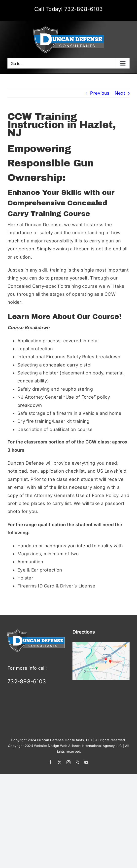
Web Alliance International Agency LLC (91, 746)
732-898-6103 (84, 9)
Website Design (47, 746)
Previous (100, 93)
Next (120, 93)
